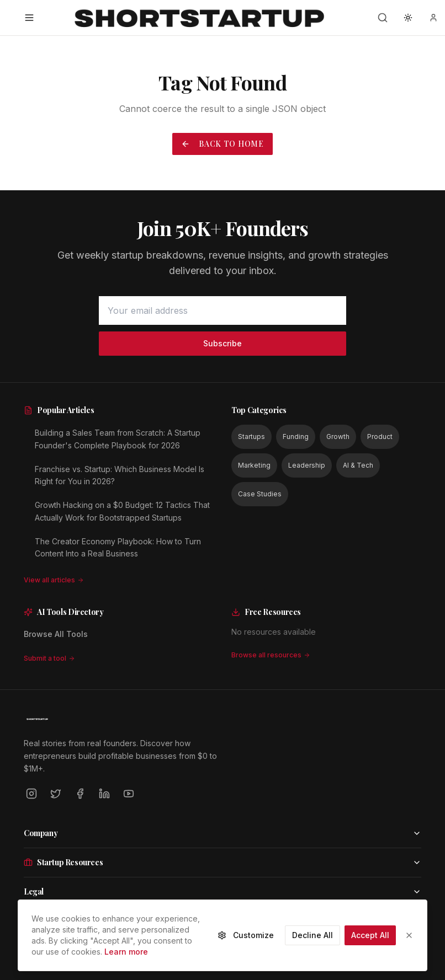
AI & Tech (358, 465)
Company (223, 833)
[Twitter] (56, 794)
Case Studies (260, 494)
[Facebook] (80, 794)
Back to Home (222, 144)
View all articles (54, 580)
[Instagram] (31, 794)
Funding (296, 437)
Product (380, 437)
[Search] (383, 18)
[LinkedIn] (104, 794)
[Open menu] (29, 18)
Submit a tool (49, 658)
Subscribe (223, 343)
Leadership (307, 465)
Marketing (254, 465)
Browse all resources (271, 655)
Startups (251, 437)
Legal (223, 891)
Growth (338, 437)
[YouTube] (129, 794)
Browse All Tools (56, 634)
